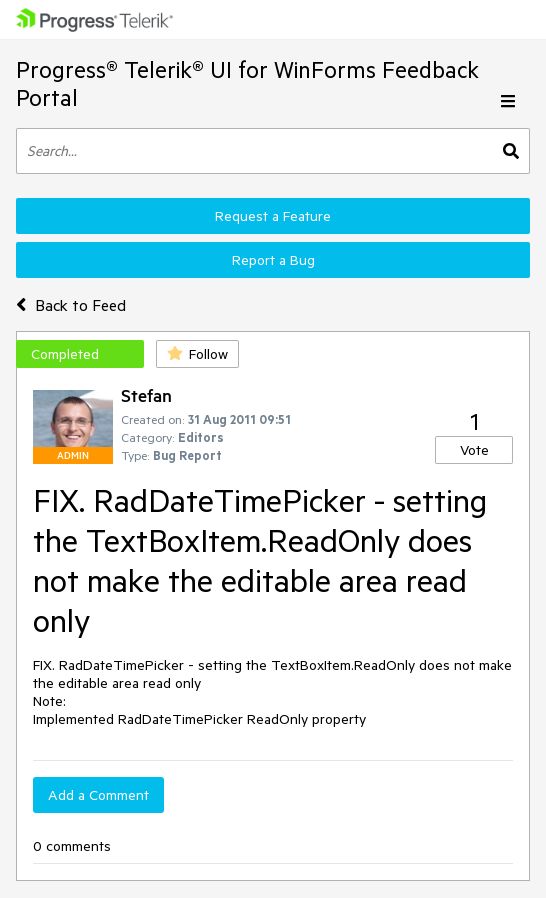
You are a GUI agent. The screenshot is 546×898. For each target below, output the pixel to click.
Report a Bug (273, 260)
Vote (474, 450)
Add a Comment (98, 795)
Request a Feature (273, 216)
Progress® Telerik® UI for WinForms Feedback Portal (247, 83)
